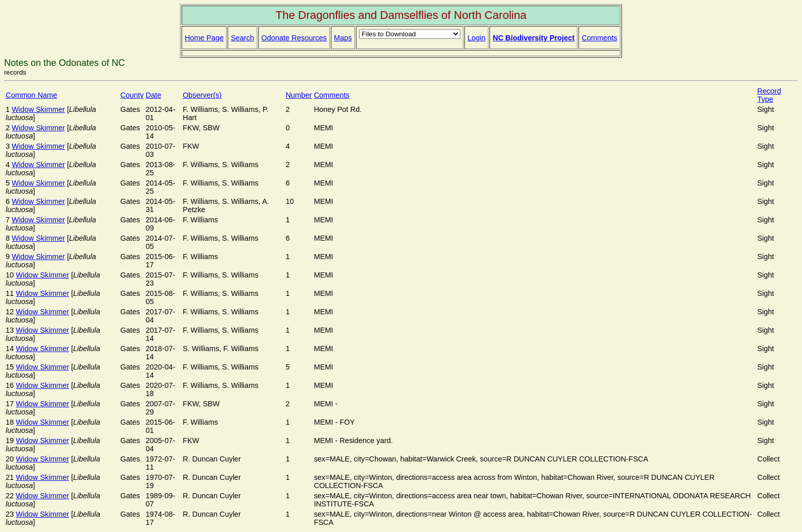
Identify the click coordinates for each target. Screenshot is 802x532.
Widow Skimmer (38, 109)
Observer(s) (202, 95)
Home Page (204, 38)
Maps (343, 38)
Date (153, 95)
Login (476, 38)
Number (298, 95)
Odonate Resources (294, 38)
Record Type (769, 95)
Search (242, 38)
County (132, 95)
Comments (599, 38)
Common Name (31, 95)
